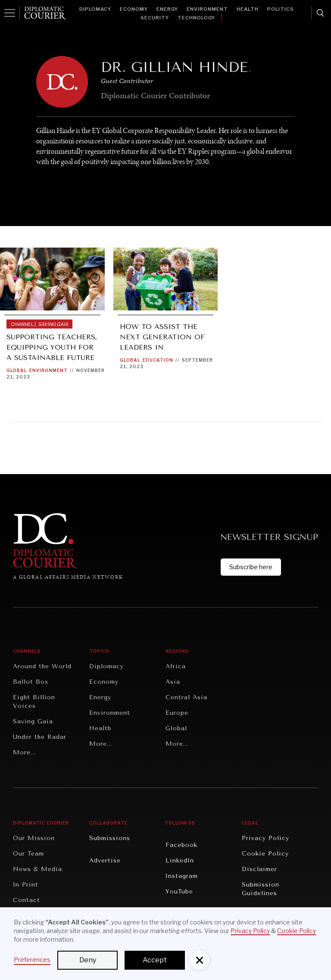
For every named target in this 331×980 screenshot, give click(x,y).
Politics (281, 9)
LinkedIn (180, 861)
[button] (200, 960)
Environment (207, 9)
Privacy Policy (265, 838)
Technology (196, 18)
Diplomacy (95, 9)
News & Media (37, 869)
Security (155, 18)
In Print (26, 885)
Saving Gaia (33, 721)
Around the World (42, 666)
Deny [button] (88, 960)
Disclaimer (259, 869)
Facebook (181, 845)
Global (17, 370)
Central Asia (186, 697)
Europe (177, 713)
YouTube (179, 892)
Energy (167, 9)
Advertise (105, 861)
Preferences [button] (32, 960)
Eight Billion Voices (34, 702)
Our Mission (34, 838)
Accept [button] (155, 960)
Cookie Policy (265, 854)
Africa (176, 666)
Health (248, 9)
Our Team (28, 854)
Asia (173, 682)
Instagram (182, 876)
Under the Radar (40, 737)
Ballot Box (31, 682)
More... (24, 752)
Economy (134, 9)
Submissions (110, 838)
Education (158, 360)
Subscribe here (251, 567)
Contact (27, 900)
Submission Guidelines (261, 889)
